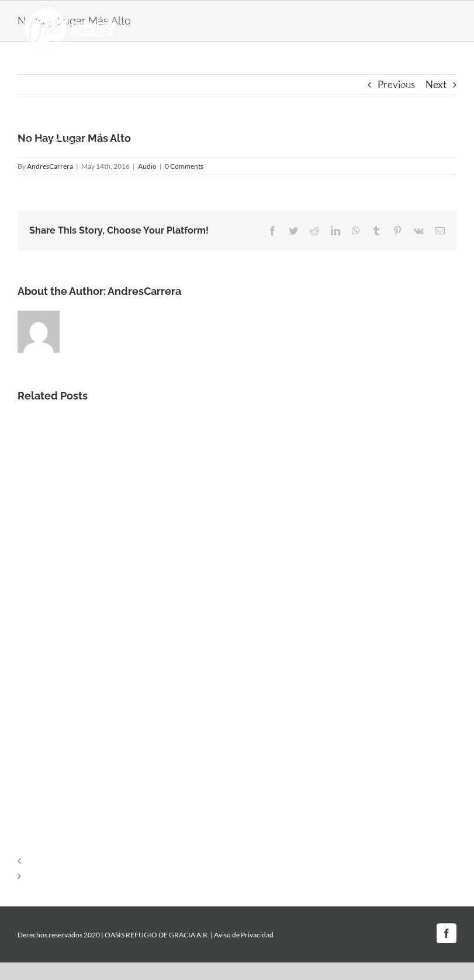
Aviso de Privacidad (244, 935)
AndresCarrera (144, 291)
